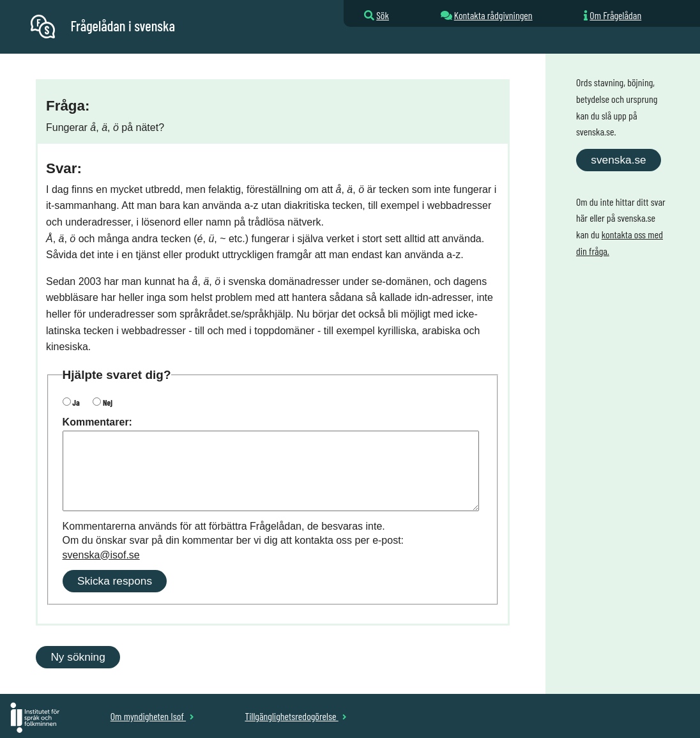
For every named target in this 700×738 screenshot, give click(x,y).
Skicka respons (115, 581)
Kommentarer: (97, 422)
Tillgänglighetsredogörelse (295, 716)
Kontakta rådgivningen (493, 15)
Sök (383, 15)
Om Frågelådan (615, 15)
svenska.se (618, 160)
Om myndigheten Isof (152, 716)
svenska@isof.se (101, 555)
